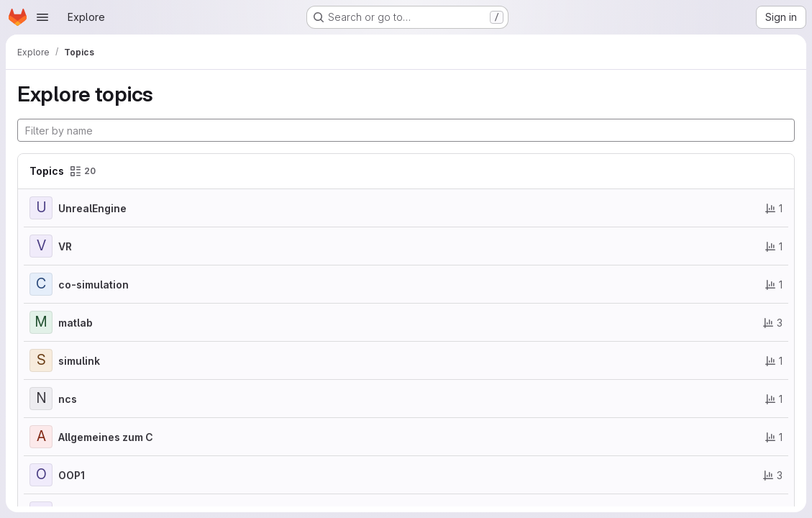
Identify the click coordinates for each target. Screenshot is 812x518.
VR (65, 246)
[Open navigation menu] (42, 17)
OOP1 (72, 475)
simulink (79, 361)
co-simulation (93, 285)
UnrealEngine (92, 208)
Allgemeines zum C (106, 437)
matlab (76, 323)
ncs (68, 399)
